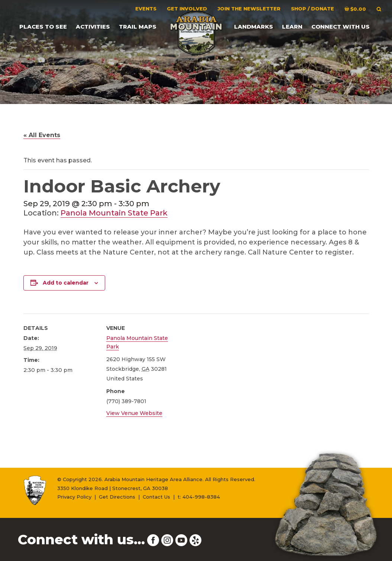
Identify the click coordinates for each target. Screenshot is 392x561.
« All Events (42, 135)
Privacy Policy (74, 497)
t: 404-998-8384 (199, 497)
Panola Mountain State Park (114, 213)
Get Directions (117, 497)
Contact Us (156, 497)
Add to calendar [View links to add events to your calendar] (66, 283)
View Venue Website (134, 413)
